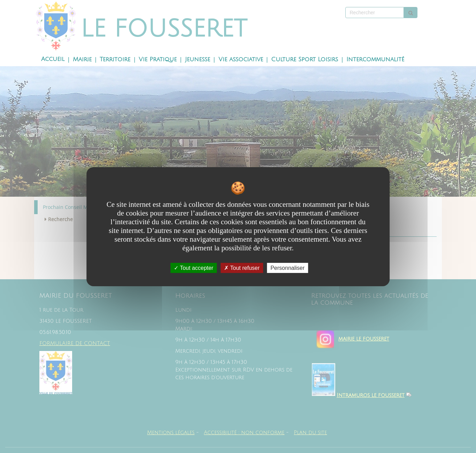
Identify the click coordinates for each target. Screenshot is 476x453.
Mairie (82, 60)
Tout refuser (242, 268)
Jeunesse (198, 60)
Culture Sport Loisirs (305, 60)
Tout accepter (194, 268)
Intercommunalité (375, 60)
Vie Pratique (158, 60)
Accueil (53, 59)
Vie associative (241, 60)
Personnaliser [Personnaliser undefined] (287, 268)
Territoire (115, 60)
